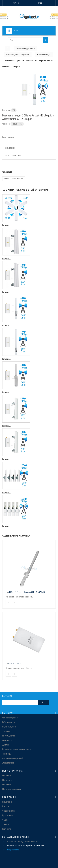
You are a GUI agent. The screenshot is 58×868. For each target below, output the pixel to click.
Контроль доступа (9, 736)
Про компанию (8, 815)
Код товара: (6, 110)
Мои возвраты (7, 780)
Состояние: (6, 124)
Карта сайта (7, 829)
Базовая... (6, 225)
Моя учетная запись (13, 771)
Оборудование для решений (13, 758)
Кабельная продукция (10, 722)
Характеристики (13, 156)
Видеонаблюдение (9, 727)
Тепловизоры (7, 754)
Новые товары (7, 802)
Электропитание (8, 763)
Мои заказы (6, 776)
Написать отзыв (8, 137)
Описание (10, 148)
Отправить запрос (9, 811)
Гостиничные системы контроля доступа (17, 749)
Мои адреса (6, 785)
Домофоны (6, 731)
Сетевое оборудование (10, 718)
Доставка (6, 824)
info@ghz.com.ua (13, 850)
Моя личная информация (12, 789)
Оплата (5, 820)
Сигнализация (7, 740)
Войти (15, 3)
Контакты (6, 806)
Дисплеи (5, 745)
